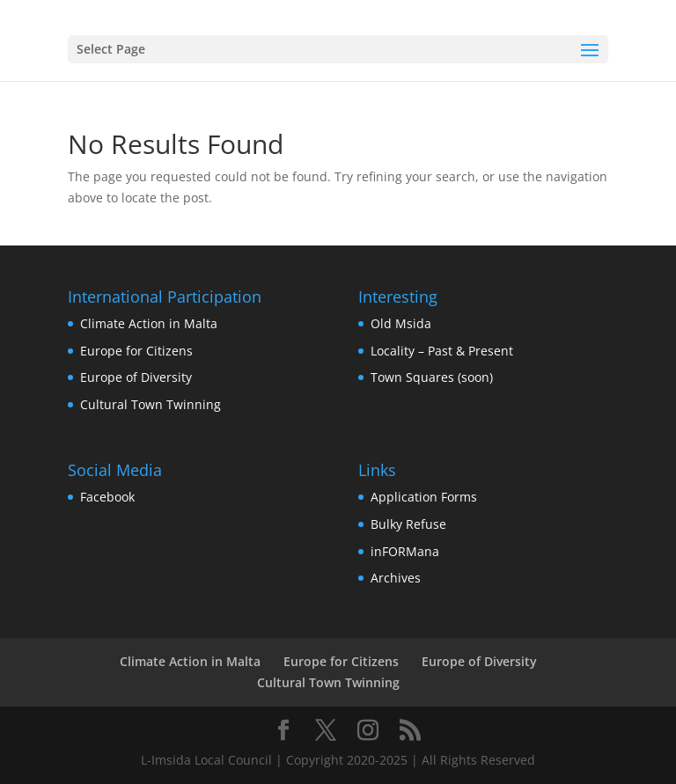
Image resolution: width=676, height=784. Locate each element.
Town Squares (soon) (432, 377)
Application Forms (424, 497)
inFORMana (405, 551)
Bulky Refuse (408, 524)
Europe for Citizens (136, 351)
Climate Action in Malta (149, 323)
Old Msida (401, 323)
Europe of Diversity (136, 377)
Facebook (107, 497)
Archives (396, 578)
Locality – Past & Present (442, 351)
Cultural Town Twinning (151, 404)
